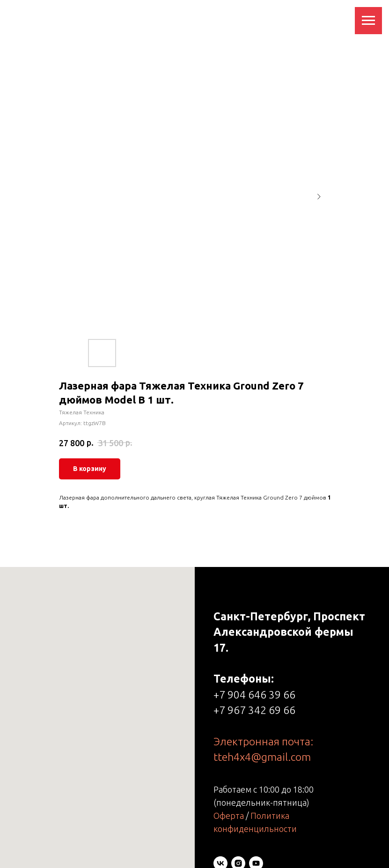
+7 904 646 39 (248, 695)
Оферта (229, 816)
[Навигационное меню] (368, 21)
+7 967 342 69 (248, 710)
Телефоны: (244, 679)
